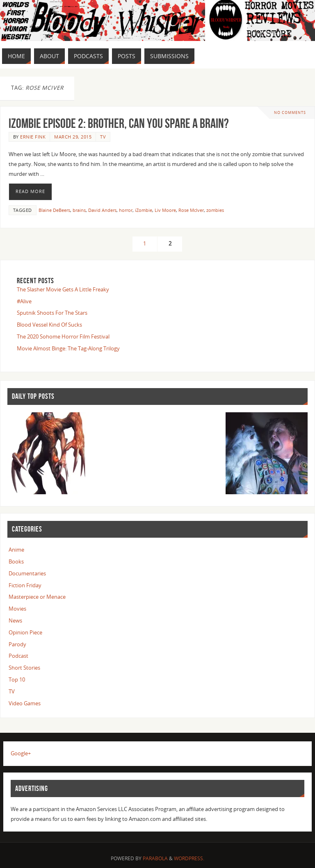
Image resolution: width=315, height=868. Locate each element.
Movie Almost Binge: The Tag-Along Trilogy (68, 348)
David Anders (102, 210)
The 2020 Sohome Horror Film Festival (63, 336)
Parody (17, 644)
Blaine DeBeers (54, 210)
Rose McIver (191, 210)
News (15, 620)
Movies (17, 609)
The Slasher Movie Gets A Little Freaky (63, 289)
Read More (30, 191)
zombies (215, 210)
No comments (290, 112)
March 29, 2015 (73, 137)
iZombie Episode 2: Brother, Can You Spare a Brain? (119, 123)
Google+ (21, 753)
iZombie (144, 210)
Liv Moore (165, 210)
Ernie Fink (33, 137)
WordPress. (189, 858)
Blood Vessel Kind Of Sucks (49, 325)
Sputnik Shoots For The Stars (52, 313)
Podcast (18, 656)
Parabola (155, 858)
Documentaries (27, 573)
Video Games (25, 703)
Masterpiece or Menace (37, 597)
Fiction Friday (25, 585)
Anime (16, 550)
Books (16, 561)
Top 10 (17, 679)
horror (126, 210)
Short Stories (24, 668)
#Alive (24, 301)
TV (103, 137)
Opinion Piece (25, 632)
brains (79, 210)
